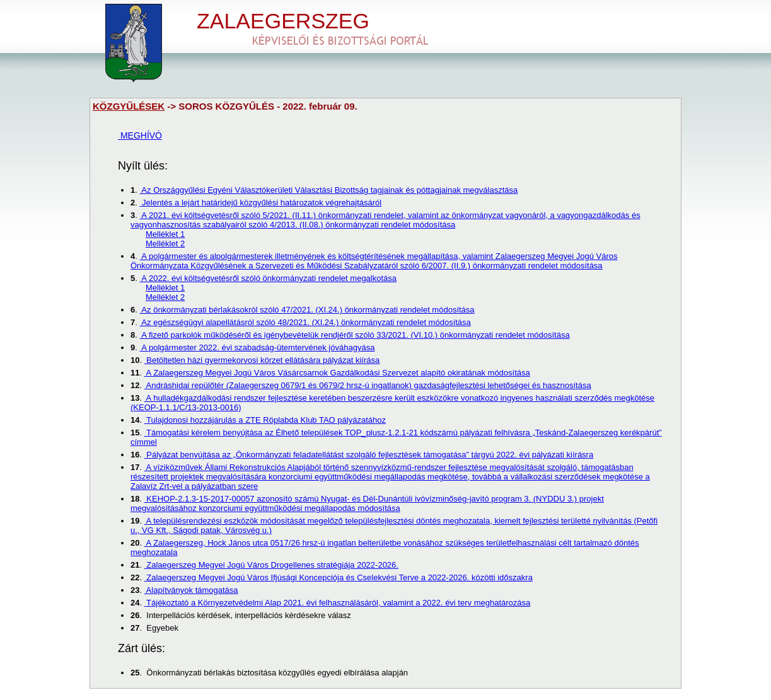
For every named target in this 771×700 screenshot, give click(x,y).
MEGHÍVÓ (140, 135)
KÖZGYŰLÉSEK (129, 106)
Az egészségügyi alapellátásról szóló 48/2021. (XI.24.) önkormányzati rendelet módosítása (305, 322)
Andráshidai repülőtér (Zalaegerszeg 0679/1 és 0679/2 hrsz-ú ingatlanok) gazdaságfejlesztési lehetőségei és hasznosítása (368, 385)
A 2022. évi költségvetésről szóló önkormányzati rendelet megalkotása (268, 278)
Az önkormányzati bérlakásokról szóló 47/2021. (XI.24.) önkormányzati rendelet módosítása (307, 310)
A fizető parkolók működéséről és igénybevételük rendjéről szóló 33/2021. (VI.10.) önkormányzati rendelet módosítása (354, 335)
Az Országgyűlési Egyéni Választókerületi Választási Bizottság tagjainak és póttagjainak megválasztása (328, 190)
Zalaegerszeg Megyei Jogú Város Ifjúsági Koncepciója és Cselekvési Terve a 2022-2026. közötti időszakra (339, 577)
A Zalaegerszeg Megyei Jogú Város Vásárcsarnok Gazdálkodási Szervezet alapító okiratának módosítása (337, 373)
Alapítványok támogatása (191, 590)
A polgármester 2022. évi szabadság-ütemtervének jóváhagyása (257, 347)
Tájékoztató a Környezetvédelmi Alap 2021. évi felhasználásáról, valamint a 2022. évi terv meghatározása (338, 603)
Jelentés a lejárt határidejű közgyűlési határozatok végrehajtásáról (260, 203)
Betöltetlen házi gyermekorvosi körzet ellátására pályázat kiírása (262, 360)
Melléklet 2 (165, 244)
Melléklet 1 (165, 234)
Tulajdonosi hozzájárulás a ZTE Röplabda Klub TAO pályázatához (265, 420)
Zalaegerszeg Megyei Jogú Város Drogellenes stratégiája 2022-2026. (271, 565)
